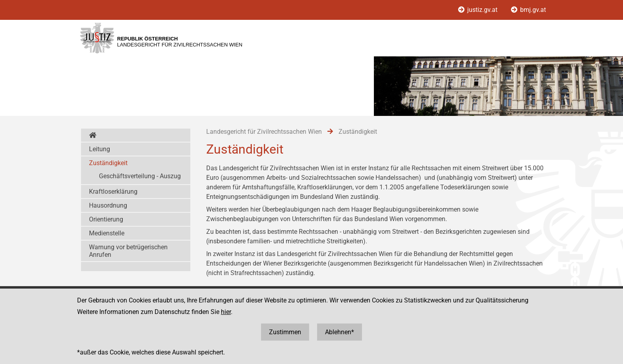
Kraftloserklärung (113, 192)
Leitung (100, 149)
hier (226, 312)
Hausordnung (108, 205)
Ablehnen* (340, 332)
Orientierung (106, 219)
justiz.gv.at (479, 10)
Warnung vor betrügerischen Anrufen (128, 251)
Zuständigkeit (108, 163)
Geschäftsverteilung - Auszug (140, 176)
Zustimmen (285, 332)
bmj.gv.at (528, 10)
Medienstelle (107, 233)
